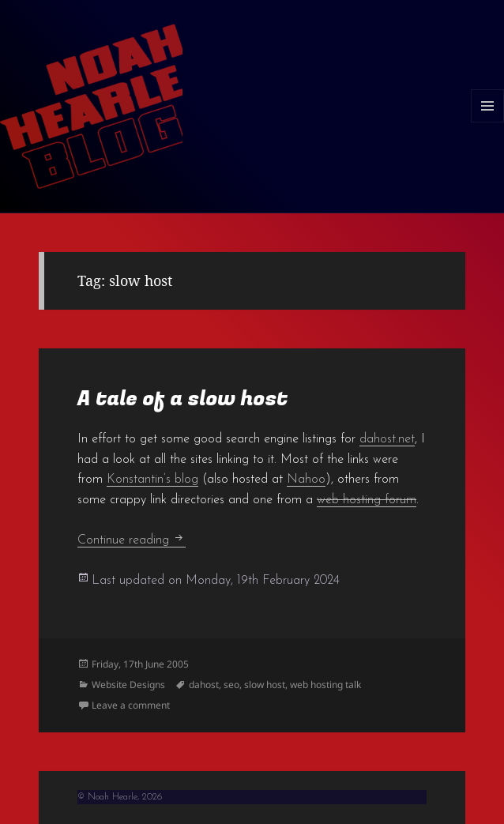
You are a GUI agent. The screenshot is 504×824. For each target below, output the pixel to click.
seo (231, 685)
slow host (265, 685)
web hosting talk (325, 685)
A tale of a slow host (182, 399)
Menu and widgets (488, 122)
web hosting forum (367, 500)
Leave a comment (131, 705)
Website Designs (128, 685)
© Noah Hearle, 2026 (120, 797)
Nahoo (306, 480)
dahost (204, 685)
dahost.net (387, 439)
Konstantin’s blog (152, 480)
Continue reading (132, 540)
